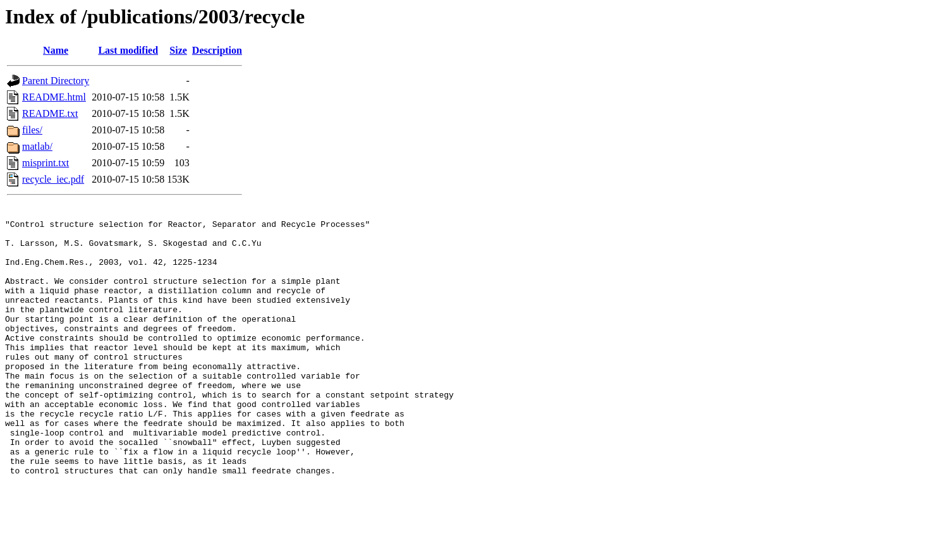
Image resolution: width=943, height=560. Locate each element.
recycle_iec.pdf (53, 179)
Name (56, 50)
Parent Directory (56, 81)
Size (178, 50)
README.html (54, 97)
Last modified (128, 50)
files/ (32, 130)
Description (217, 50)
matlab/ (37, 146)
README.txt (50, 113)
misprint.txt (46, 163)
